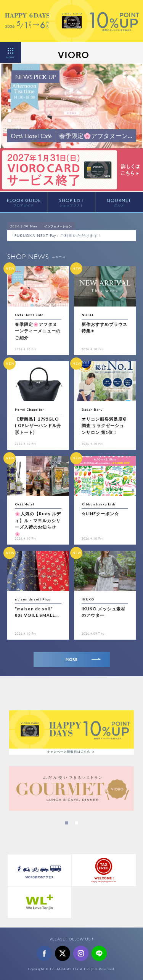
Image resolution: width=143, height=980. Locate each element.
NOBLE (88, 315)
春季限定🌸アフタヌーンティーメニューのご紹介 (38, 331)
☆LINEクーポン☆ (100, 514)
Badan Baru (92, 410)
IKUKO (88, 599)
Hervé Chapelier (30, 410)
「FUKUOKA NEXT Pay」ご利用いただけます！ (56, 236)
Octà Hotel (25, 504)
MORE (83, 660)
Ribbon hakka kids (99, 504)
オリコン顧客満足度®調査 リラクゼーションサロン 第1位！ (104, 426)
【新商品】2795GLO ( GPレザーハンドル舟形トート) (38, 426)
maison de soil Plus (33, 599)
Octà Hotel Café (29, 315)
